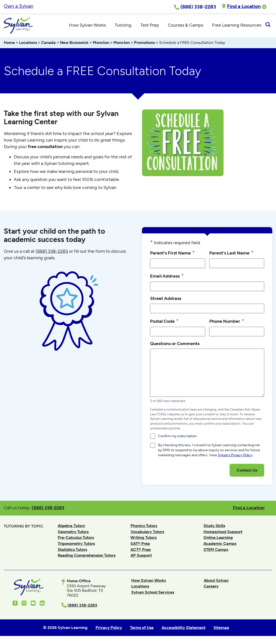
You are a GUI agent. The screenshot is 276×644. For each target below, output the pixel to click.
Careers (211, 587)
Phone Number (227, 321)
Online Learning (218, 538)
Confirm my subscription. (178, 437)
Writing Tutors (144, 538)
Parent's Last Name (231, 253)
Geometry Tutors (73, 532)
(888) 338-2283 (48, 508)
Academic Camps (220, 544)
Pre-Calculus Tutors (76, 538)
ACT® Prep (141, 550)
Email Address (167, 277)
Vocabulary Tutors (147, 532)
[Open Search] (268, 26)
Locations (28, 43)
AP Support (141, 556)
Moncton (101, 43)
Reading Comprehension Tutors (87, 556)
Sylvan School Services (153, 593)
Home (9, 43)
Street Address (166, 299)
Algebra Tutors (71, 526)
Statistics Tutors (72, 550)
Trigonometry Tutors (76, 544)
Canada (48, 43)
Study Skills (214, 526)
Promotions (144, 43)
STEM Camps (216, 550)
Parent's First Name (172, 253)
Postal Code (164, 321)
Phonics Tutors (144, 526)
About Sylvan (216, 581)
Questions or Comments (175, 344)
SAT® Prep (140, 544)
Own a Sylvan (19, 6)
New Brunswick (74, 43)
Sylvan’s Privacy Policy (235, 456)
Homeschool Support (223, 532)
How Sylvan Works (149, 581)
